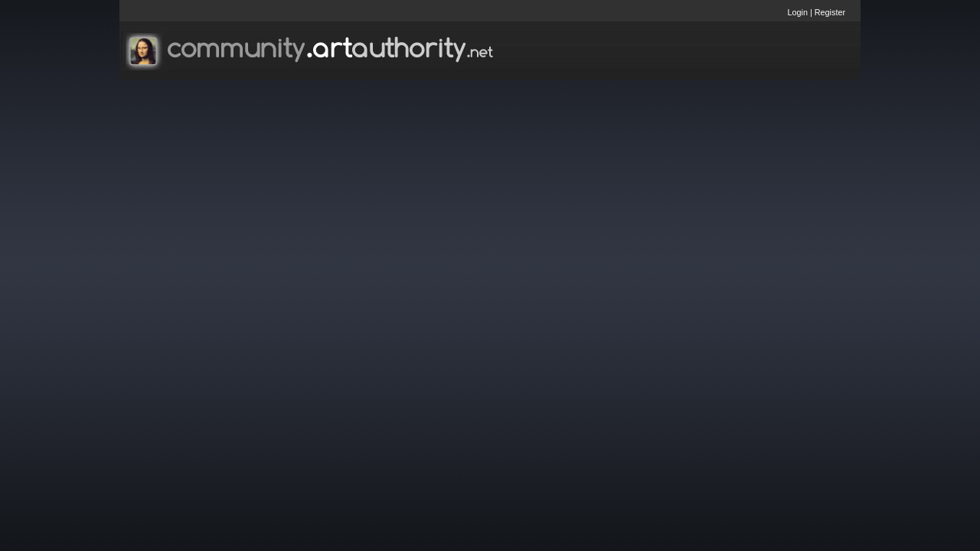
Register (830, 12)
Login (798, 12)
